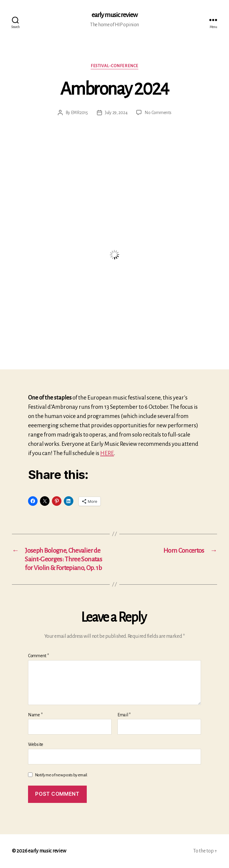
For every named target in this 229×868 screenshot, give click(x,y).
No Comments (158, 113)
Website (36, 744)
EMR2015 (79, 113)
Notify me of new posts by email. (61, 775)
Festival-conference (114, 66)
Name (35, 715)
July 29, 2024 (116, 113)
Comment (38, 656)
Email (124, 715)
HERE (107, 453)
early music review (114, 15)
